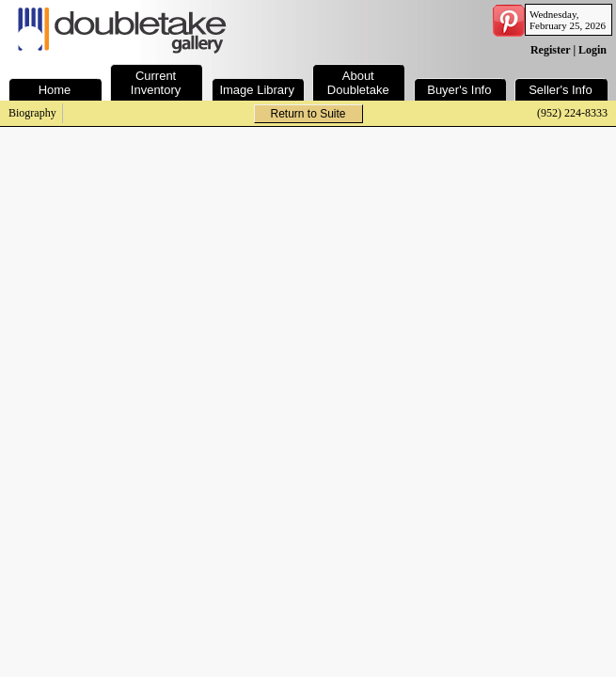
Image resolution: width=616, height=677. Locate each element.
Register (550, 50)
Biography (32, 113)
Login (592, 50)
